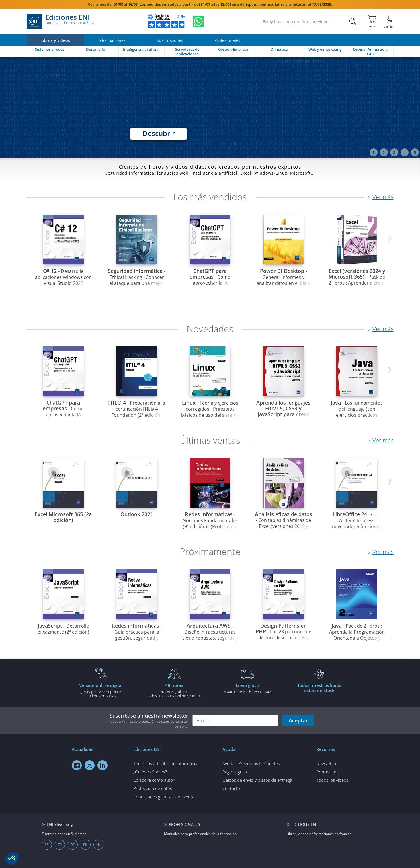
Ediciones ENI (60, 21)
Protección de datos (153, 788)
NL (98, 845)
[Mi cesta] (372, 21)
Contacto (231, 788)
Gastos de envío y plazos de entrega (257, 780)
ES (47, 845)
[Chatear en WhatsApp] (198, 21)
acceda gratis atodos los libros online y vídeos (174, 690)
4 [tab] (404, 153)
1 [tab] (373, 153)
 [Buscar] (353, 22)
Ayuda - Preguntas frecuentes (251, 763)
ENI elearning (60, 824)
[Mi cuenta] (388, 21)
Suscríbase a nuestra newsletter (147, 720)
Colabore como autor (154, 780)
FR (60, 845)
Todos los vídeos (332, 780)
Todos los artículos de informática (166, 763)
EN (85, 845)
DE (73, 845)
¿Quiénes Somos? (150, 772)
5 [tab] (415, 153)
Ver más (383, 197)
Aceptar (298, 720)
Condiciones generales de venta (164, 797)
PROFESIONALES (184, 824)
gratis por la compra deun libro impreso (101, 690)
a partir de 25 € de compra (248, 688)
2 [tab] (384, 153)
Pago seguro (235, 772)
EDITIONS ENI (304, 824)
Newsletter (327, 763)
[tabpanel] (210, 107)
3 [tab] (394, 153)
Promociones (329, 772)
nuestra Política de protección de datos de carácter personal (149, 724)
